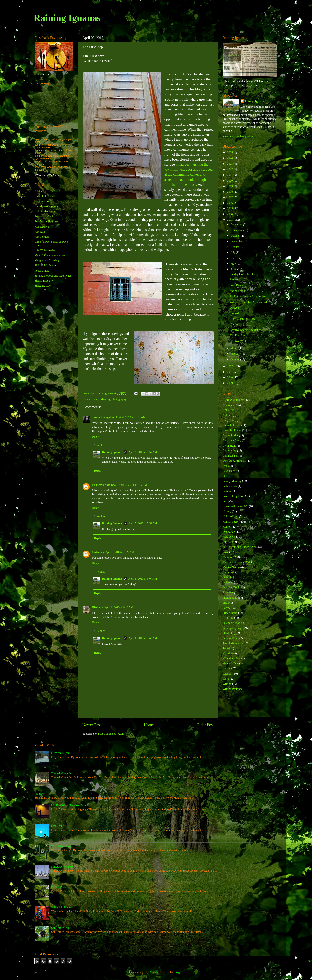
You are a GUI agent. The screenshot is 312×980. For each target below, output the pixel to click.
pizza (226, 603)
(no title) (40, 794)
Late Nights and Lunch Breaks (240, 547)
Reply (96, 437)
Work (226, 679)
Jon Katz (228, 542)
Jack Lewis (229, 537)
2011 (230, 372)
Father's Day (230, 486)
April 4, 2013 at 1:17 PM (133, 485)
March (235, 348)
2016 (230, 203)
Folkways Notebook (46, 216)
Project (234, 279)
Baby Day (228, 420)
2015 (230, 208)
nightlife (228, 577)
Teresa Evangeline (103, 417)
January (235, 359)
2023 (230, 164)
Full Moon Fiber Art (46, 221)
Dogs (226, 466)
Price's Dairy (230, 613)
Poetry (226, 608)
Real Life (228, 618)
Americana (229, 405)
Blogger (178, 972)
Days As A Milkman (234, 461)
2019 (230, 186)
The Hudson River (233, 643)
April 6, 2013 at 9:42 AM (143, 638)
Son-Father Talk (60, 928)
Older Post (205, 725)
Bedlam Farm (42, 201)
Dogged (234, 308)
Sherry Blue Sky (44, 281)
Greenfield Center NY (235, 506)
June (234, 258)
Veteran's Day (231, 663)
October (236, 236)
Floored (234, 313)
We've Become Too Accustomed (248, 302)
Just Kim (40, 232)
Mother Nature (231, 567)
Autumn (227, 415)
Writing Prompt (232, 689)
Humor (227, 527)
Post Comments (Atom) (112, 734)
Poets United (42, 271)
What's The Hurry (61, 846)
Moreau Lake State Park (236, 562)
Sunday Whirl (231, 638)
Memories (228, 557)
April (234, 269)
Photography (119, 399)
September (237, 241)
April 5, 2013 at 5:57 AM (143, 452)
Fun (225, 501)
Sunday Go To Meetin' (243, 274)
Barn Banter (237, 285)
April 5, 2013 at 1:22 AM (120, 552)
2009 (230, 383)
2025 (230, 152)
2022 (230, 169)
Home (149, 725)
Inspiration (229, 532)
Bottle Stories (231, 435)
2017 (230, 197)
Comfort (235, 324)
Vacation (228, 653)
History (227, 511)
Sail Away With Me (62, 867)
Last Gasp (57, 826)
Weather (227, 668)
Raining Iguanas (67, 18)
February (236, 354)
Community (230, 450)
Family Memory (101, 399)
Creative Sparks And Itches (245, 330)
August (235, 247)
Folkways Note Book (105, 485)
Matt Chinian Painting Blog (51, 255)
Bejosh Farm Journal (47, 206)
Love (226, 552)
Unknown (98, 552)
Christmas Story (232, 440)
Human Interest (232, 522)
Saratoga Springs (232, 628)
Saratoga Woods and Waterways (53, 276)
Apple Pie (228, 410)
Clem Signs (229, 446)
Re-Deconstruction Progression (248, 296)
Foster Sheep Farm (234, 496)
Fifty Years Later (61, 753)
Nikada (154, 972)
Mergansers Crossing (47, 260)
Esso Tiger (229, 471)
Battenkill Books (44, 196)
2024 (230, 158)
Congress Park (231, 456)
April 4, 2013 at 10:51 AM (131, 417)
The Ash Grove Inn (62, 773)
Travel (226, 648)
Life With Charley (45, 250)
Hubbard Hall (42, 227)
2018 (230, 192)
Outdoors (228, 582)
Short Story (229, 633)
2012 (230, 366)
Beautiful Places (232, 430)
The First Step (238, 335)
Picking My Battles (46, 265)
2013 (230, 220)
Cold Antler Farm (45, 211)
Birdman (98, 607)
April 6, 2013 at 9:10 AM (119, 607)
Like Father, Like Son (242, 319)
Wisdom (227, 674)
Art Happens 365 (44, 191)
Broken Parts (59, 887)
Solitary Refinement (63, 907)
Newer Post (92, 725)
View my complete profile (238, 136)
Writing (227, 684)
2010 (230, 377)
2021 (230, 175)
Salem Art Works (233, 623)
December (237, 224)
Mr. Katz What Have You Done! (70, 805)
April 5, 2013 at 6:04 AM (143, 579)
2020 (230, 181)
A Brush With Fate (233, 400)
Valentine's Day (232, 658)
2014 (230, 214)
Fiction (227, 491)
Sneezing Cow (43, 286)
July (233, 252)
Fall (225, 476)
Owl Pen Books (232, 587)
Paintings (228, 592)
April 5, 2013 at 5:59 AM (143, 523)
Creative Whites (239, 341)
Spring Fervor (238, 291)
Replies (101, 445)
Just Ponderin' (43, 237)
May (234, 264)
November (237, 230)
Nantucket (229, 572)
